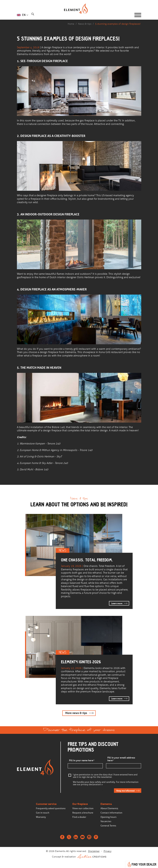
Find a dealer (79, 817)
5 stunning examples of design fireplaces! (118, 24)
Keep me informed (125, 791)
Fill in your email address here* (121, 759)
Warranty (41, 817)
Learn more (117, 603)
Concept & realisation (79, 856)
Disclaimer (94, 851)
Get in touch (43, 813)
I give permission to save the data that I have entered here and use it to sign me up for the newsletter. (105, 776)
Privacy (107, 851)
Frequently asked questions (51, 808)
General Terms (108, 826)
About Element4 (109, 808)
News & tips (85, 24)
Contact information (111, 813)
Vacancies (106, 821)
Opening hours (108, 817)
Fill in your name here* (82, 761)
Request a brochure (83, 813)
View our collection (83, 808)
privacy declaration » (92, 785)
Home (71, 24)
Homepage (79, 15)
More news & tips (76, 713)
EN (24, 15)
